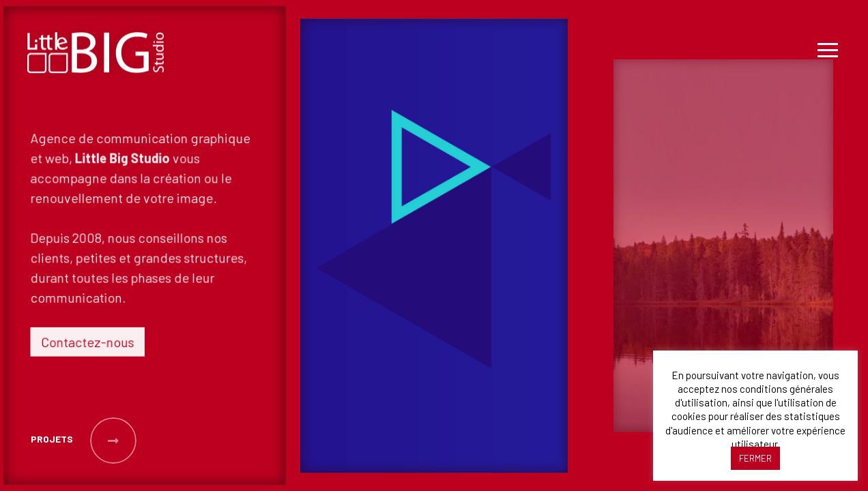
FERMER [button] (755, 458)
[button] (50, 441)
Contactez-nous (89, 339)
